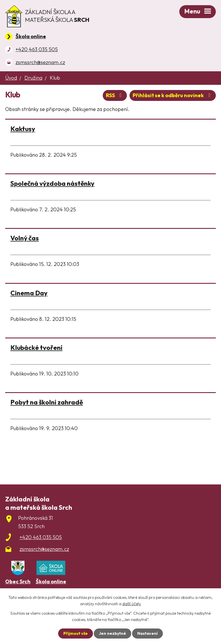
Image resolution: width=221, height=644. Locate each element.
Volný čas (25, 238)
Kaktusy (23, 129)
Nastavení (147, 633)
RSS (115, 95)
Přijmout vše (76, 633)
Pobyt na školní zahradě (47, 402)
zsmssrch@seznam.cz (40, 62)
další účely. (132, 604)
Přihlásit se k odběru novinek (173, 95)
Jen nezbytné (113, 633)
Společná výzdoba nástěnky (52, 183)
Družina (33, 78)
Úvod (11, 78)
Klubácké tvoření (36, 347)
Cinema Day (29, 293)
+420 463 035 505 (37, 49)
